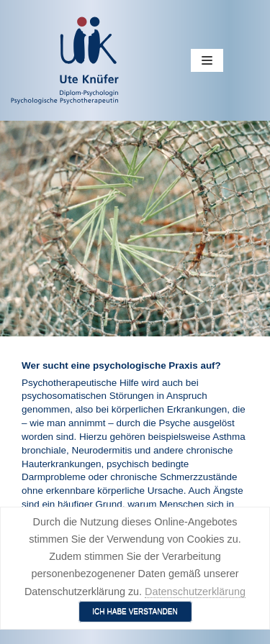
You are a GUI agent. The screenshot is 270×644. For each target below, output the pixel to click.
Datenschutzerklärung (195, 592)
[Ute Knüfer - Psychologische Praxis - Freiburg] (65, 60)
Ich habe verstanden (135, 611)
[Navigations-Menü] (207, 60)
